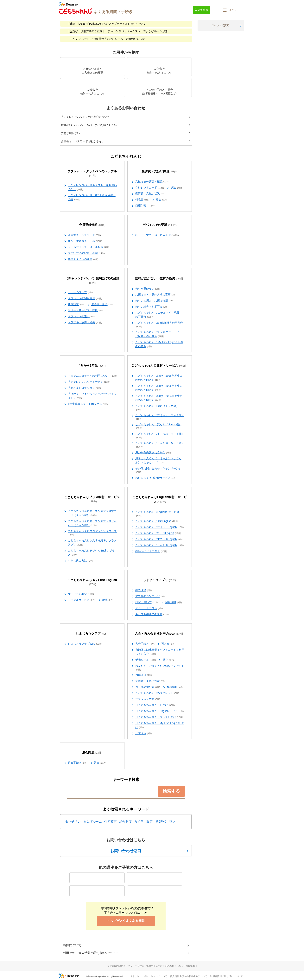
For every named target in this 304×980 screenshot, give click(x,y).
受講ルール (146, 660)
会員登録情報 (92, 225)
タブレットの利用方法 (85, 298)
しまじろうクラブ (92, 634)
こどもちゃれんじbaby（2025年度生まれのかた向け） (159, 388)
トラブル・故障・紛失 (85, 323)
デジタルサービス (82, 600)
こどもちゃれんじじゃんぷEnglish (160, 545)
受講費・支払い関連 (159, 171)
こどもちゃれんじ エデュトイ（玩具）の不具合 (159, 315)
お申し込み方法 (80, 561)
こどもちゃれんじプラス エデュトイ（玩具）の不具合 (157, 334)
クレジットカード (150, 188)
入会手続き (145, 644)
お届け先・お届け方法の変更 (156, 295)
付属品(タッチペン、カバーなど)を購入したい (89, 125)
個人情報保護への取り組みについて (189, 976)
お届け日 (144, 675)
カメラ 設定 (143, 822)
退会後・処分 (102, 304)
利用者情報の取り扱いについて (226, 976)
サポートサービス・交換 (86, 310)
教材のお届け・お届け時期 (155, 301)
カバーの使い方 (80, 292)
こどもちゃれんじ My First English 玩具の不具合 (159, 344)
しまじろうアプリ (159, 580)
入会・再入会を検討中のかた (160, 634)
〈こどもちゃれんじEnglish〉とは (160, 711)
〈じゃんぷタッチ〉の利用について (92, 376)
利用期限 (174, 602)
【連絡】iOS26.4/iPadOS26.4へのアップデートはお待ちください (107, 24)
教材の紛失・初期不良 (152, 307)
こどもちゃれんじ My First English (92, 582)
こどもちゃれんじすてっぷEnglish (159, 539)
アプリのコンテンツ (150, 596)
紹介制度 (125, 822)
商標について (72, 945)
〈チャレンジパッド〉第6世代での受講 (92, 281)
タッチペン (73, 822)
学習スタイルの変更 (83, 259)
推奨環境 (144, 590)
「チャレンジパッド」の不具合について (85, 117)
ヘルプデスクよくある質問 (126, 921)
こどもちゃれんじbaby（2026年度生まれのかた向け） (159, 378)
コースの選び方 (148, 687)
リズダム (144, 733)
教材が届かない (70, 133)
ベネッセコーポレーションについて (149, 976)
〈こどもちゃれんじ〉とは (155, 705)
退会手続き (78, 763)
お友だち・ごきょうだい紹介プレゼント (160, 668)
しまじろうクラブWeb (85, 644)
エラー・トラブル (149, 608)
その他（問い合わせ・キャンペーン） (158, 470)
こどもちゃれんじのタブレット (157, 693)
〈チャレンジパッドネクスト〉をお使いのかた (92, 187)
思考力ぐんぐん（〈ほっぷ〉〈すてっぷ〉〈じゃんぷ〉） (158, 461)
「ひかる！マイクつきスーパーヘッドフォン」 (92, 396)
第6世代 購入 (165, 822)
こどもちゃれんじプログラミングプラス (92, 533)
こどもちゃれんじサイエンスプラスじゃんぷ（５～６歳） (92, 523)
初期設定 (76, 304)
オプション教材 (148, 699)
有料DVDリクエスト (151, 551)
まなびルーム (92, 822)
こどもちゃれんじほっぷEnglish (158, 533)
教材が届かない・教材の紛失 (160, 279)
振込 (176, 188)
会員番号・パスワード (84, 235)
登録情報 (175, 687)
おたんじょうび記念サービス (156, 478)
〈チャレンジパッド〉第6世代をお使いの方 (92, 197)
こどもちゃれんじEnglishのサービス (157, 514)
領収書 (142, 200)
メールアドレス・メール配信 (88, 247)
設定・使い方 (147, 602)
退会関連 (92, 753)
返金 (162, 200)
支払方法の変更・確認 (152, 182)
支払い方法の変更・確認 (86, 253)
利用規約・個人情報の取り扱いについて (91, 953)
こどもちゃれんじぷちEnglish (157, 521)
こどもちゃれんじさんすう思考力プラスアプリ (92, 543)
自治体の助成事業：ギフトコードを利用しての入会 (160, 652)
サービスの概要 (81, 594)
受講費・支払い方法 (150, 681)
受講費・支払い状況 (150, 194)
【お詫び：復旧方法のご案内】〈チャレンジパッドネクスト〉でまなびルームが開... (118, 31)
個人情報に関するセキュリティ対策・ (152, 966)
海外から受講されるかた (153, 453)
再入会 (168, 644)
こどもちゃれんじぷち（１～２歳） (157, 408)
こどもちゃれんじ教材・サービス (160, 366)
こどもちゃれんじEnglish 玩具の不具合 (159, 325)
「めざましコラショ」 (84, 388)
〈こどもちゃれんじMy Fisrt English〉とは (160, 725)
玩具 (108, 600)
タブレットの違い (82, 317)
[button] (231, 10)
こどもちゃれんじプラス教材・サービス (92, 499)
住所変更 (111, 822)
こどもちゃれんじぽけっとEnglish (160, 527)
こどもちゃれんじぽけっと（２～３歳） (160, 417)
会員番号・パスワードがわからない (83, 141)
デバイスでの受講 (160, 225)
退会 (168, 660)
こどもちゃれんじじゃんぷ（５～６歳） (160, 445)
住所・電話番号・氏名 (85, 241)
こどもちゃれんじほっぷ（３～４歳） (158, 426)
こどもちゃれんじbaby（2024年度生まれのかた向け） (159, 398)
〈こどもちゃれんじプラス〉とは (159, 717)
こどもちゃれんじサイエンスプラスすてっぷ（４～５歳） (92, 513)
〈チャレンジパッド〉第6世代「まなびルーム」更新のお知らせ (106, 39)
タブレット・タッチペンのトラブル (92, 173)
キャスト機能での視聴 (152, 614)
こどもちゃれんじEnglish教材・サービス (160, 500)
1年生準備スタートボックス (88, 404)
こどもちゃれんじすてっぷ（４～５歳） (160, 436)
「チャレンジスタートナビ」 (89, 382)
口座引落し (145, 206)
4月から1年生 (92, 366)
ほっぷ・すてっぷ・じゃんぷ (157, 235)
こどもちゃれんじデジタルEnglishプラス (91, 553)
